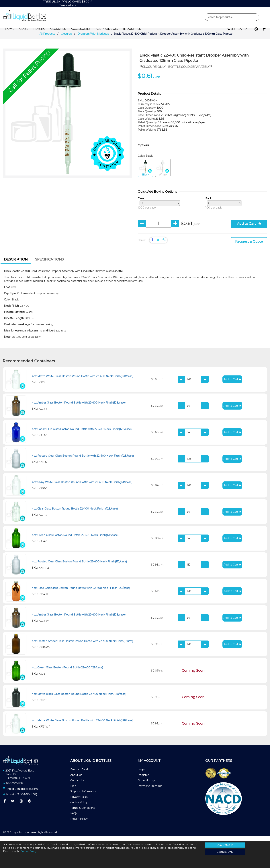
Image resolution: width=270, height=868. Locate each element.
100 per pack (223, 208)
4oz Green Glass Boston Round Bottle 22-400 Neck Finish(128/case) (75, 540)
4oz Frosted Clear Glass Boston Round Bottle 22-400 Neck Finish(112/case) (79, 566)
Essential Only (225, 852)
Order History (146, 785)
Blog (73, 790)
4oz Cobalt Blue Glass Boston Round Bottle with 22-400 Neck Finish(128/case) (82, 434)
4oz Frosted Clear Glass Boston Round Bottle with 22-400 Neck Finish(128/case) (83, 460)
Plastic (39, 29)
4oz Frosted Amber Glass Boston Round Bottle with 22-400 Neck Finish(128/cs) (82, 646)
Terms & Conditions (83, 812)
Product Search (232, 17)
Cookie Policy (79, 807)
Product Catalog (81, 774)
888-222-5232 (239, 29)
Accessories (81, 29)
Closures (58, 29)
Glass (24, 29)
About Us (76, 780)
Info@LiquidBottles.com (22, 793)
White (163, 172)
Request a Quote (249, 246)
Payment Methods (150, 790)
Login (141, 774)
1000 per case (158, 208)
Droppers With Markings (93, 38)
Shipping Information (84, 796)
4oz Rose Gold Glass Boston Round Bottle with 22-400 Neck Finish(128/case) (81, 593)
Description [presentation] (16, 264)
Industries (132, 29)
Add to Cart (249, 228)
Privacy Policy (79, 801)
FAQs (74, 818)
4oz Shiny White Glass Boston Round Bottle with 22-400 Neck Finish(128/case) (82, 487)
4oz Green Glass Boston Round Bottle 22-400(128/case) (67, 672)
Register (143, 780)
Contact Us (77, 785)
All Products (107, 29)
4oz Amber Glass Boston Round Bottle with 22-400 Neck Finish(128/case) (79, 407)
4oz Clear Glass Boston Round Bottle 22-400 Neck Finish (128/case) (75, 513)
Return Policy (79, 823)
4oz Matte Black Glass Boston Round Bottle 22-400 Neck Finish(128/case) (79, 699)
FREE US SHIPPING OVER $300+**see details (68, 4)
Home (10, 29)
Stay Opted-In (225, 845)
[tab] (16, 264)
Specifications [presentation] (49, 264)
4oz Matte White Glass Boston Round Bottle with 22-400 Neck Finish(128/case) (83, 381)
